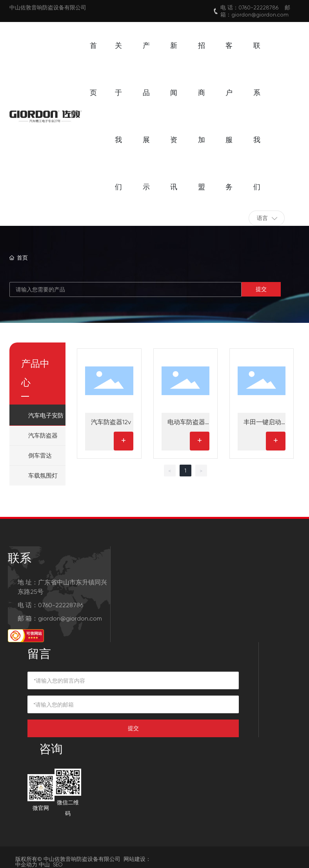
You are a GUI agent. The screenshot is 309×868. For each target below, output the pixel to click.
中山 (44, 864)
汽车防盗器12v (111, 422)
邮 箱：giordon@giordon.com (60, 618)
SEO (58, 865)
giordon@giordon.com (260, 15)
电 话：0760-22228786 (50, 605)
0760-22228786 (258, 7)
